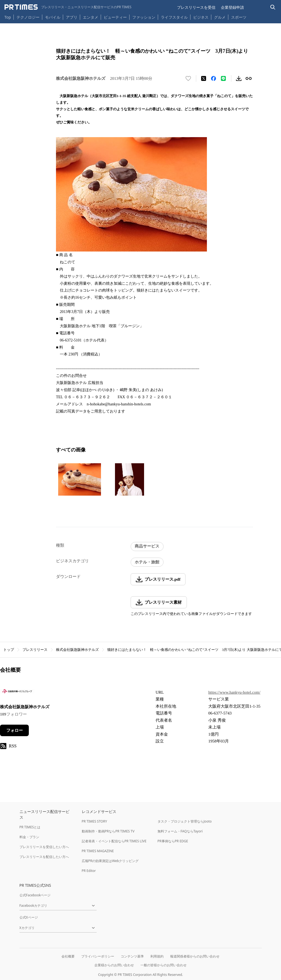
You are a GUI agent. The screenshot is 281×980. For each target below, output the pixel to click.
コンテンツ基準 (132, 956)
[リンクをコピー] (249, 78)
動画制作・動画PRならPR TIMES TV (108, 831)
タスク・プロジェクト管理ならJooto (185, 821)
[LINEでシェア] (223, 78)
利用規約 (157, 956)
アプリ (72, 17)
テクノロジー (28, 17)
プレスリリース (35, 650)
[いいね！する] (188, 78)
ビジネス (201, 17)
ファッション (144, 17)
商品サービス (147, 546)
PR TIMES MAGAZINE (98, 851)
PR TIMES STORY (95, 821)
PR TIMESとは (30, 827)
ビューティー (115, 17)
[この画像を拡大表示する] (80, 479)
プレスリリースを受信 (196, 7)
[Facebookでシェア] (213, 78)
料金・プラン (29, 837)
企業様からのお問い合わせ (114, 965)
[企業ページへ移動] (17, 693)
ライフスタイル (174, 17)
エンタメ (91, 17)
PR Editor (89, 871)
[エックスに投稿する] (204, 78)
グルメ (220, 17)
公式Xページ (29, 917)
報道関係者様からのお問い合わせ (195, 956)
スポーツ (239, 17)
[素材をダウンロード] (239, 78)
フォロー (15, 730)
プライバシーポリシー (98, 956)
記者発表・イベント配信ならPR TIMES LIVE (114, 841)
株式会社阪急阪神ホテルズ (77, 650)
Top (8, 17)
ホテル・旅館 (147, 562)
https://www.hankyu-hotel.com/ (234, 692)
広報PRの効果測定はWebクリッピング (110, 861)
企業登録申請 (232, 7)
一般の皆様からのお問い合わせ (164, 965)
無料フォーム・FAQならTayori (180, 831)
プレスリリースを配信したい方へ (44, 857)
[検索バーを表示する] (273, 7)
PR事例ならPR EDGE (173, 841)
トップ (9, 650)
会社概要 (68, 956)
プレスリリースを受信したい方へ (44, 847)
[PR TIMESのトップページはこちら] (68, 7)
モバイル (53, 17)
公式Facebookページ (35, 895)
